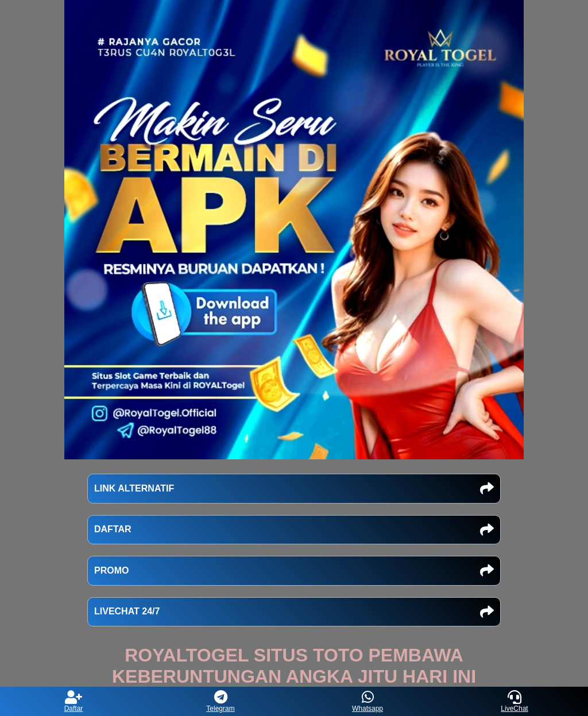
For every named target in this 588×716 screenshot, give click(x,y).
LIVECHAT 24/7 (294, 612)
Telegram (220, 701)
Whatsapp (367, 701)
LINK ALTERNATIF (294, 489)
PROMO (294, 571)
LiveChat (514, 701)
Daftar (74, 701)
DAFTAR (294, 530)
